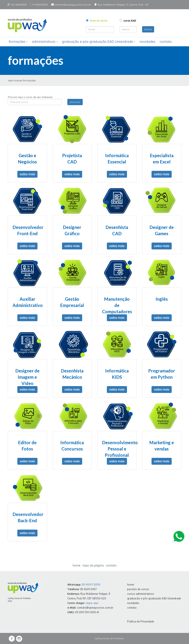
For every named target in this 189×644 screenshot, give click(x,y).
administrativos (45, 42)
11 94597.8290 (40, 5)
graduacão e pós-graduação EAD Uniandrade (154, 598)
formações (18, 42)
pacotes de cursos (138, 589)
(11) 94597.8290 (91, 585)
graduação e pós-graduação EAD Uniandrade (98, 42)
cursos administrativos (141, 594)
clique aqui (92, 603)
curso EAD (128, 21)
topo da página (93, 565)
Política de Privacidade (141, 621)
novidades (147, 42)
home (76, 565)
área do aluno (97, 21)
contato (166, 42)
